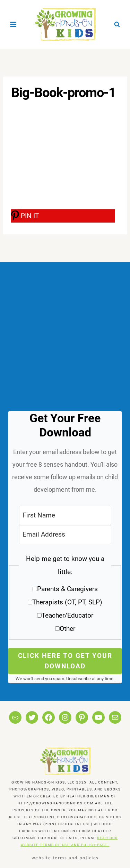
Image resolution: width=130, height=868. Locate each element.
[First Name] (65, 515)
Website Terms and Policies (65, 857)
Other (67, 629)
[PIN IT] (63, 216)
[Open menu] (13, 24)
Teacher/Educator (67, 615)
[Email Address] (65, 535)
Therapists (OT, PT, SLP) (67, 602)
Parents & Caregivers (67, 589)
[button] (65, 596)
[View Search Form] (117, 24)
